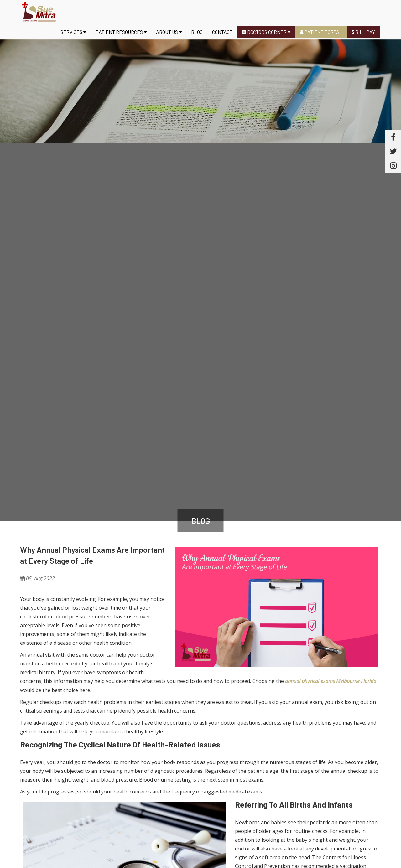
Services (73, 32)
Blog (197, 32)
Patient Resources (121, 32)
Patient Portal (321, 32)
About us (169, 32)
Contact (222, 32)
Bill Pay (363, 32)
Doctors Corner (266, 32)
